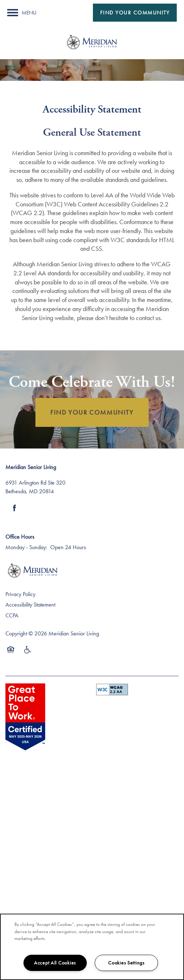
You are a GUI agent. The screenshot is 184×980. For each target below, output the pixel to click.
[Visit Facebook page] (14, 508)
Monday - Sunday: (26, 547)
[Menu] (22, 13)
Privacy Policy (20, 594)
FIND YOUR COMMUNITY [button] (92, 412)
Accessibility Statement (30, 605)
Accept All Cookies (55, 963)
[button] (135, 13)
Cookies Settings (126, 963)
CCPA (12, 615)
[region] (92, 947)
